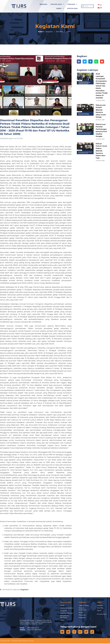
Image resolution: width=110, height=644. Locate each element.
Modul (81, 612)
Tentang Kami (57, 4)
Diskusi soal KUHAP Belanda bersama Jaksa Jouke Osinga (101, 111)
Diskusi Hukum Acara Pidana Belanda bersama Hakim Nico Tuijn (101, 151)
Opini (68, 32)
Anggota (64, 610)
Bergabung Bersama (65, 617)
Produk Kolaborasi (83, 609)
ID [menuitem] (101, 5)
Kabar (60, 8)
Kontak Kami (72, 8)
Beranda (43, 4)
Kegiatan (49, 32)
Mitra (62, 620)
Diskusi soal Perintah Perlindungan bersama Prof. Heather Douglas (101, 130)
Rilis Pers (59, 32)
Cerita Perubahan (67, 608)
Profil (62, 605)
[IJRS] (34, 609)
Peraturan (82, 615)
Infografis (82, 618)
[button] (79, 62)
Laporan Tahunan (67, 613)
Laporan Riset (84, 605)
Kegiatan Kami (55, 26)
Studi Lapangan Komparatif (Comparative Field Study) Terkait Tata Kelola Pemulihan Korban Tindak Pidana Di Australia (102, 86)
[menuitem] (100, 5)
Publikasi (72, 4)
